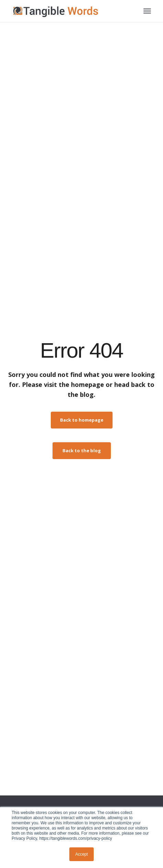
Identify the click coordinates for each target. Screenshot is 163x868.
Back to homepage (82, 420)
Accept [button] (81, 854)
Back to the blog (82, 451)
